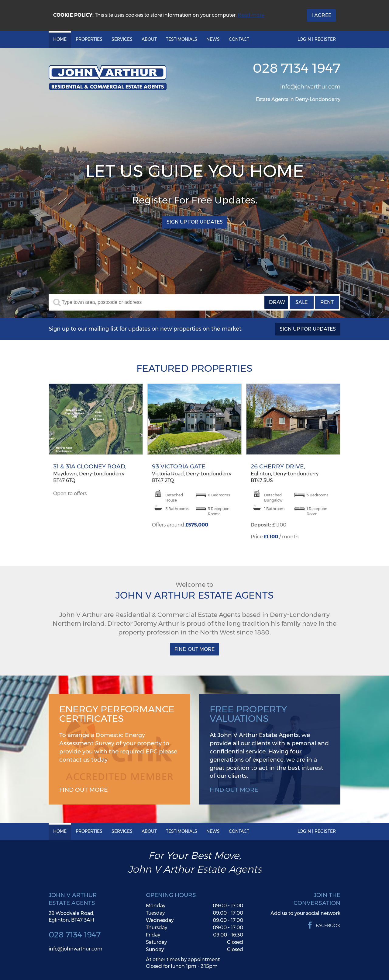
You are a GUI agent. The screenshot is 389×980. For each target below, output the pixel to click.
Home (60, 39)
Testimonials (182, 39)
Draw (277, 302)
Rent (327, 302)
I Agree (321, 15)
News (213, 39)
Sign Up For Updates (195, 222)
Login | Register (317, 39)
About (149, 39)
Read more (251, 15)
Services (122, 39)
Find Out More (194, 649)
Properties (89, 39)
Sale (301, 302)
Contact (239, 39)
